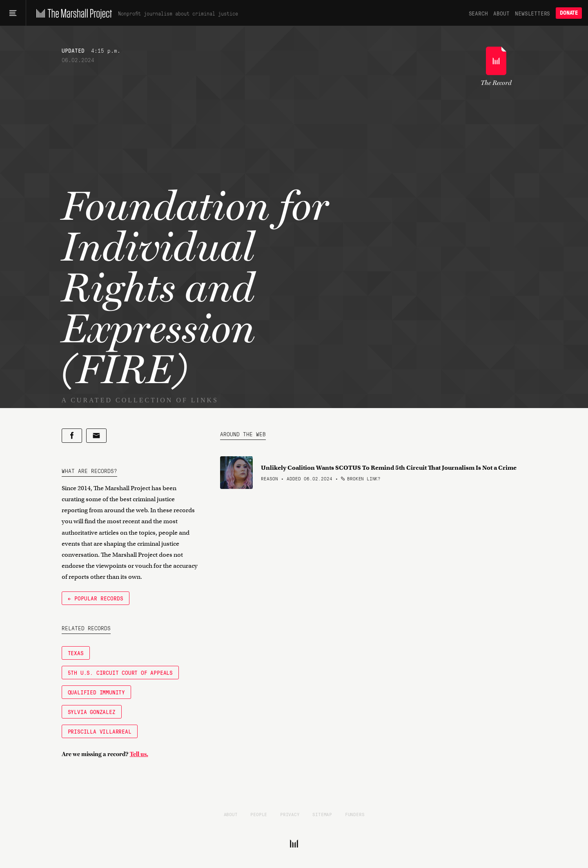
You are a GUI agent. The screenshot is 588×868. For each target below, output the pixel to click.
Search (478, 13)
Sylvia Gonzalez (92, 712)
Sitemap (322, 814)
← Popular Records (96, 598)
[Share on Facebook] (72, 436)
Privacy (290, 814)
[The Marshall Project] (72, 13)
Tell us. (139, 754)
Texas (76, 653)
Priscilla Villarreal (100, 731)
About (501, 13)
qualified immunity (96, 692)
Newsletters (532, 13)
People (259, 814)
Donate (569, 13)
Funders (355, 814)
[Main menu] (13, 13)
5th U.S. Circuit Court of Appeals (120, 672)
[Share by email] (96, 436)
